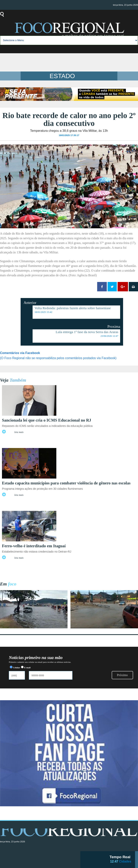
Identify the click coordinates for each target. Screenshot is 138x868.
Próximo (122, 675)
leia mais (19, 432)
